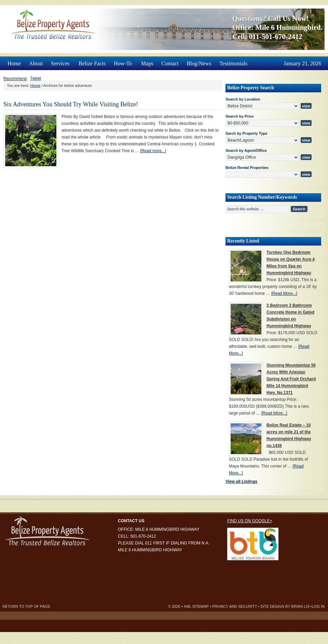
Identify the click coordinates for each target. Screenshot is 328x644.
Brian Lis (300, 606)
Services (61, 61)
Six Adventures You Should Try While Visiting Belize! (71, 104)
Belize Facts (92, 63)
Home (14, 63)
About (36, 63)
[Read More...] (284, 293)
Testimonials (233, 63)
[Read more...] (153, 151)
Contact (170, 63)
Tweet (36, 78)
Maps (147, 63)
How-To (123, 61)
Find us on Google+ (250, 521)
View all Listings (241, 482)
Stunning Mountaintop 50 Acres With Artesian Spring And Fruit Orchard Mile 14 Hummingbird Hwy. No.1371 (291, 379)
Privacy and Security (235, 606)
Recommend (15, 79)
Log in (318, 606)
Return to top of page (26, 606)
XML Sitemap (196, 606)
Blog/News (199, 63)
